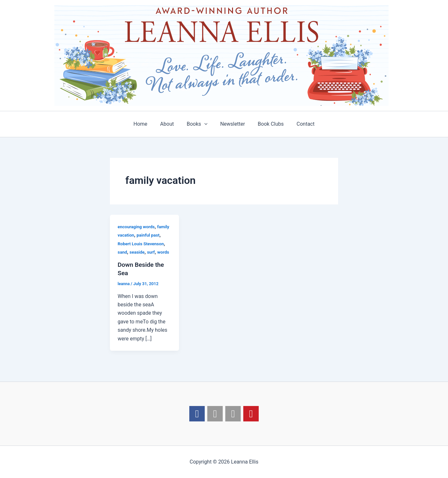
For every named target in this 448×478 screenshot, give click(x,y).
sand (122, 252)
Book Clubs (267, 124)
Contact (299, 124)
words (165, 252)
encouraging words (137, 227)
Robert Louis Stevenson (142, 244)
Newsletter (231, 124)
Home (147, 124)
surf (152, 252)
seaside (138, 252)
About (171, 124)
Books (198, 124)
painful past (149, 235)
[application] (206, 124)
